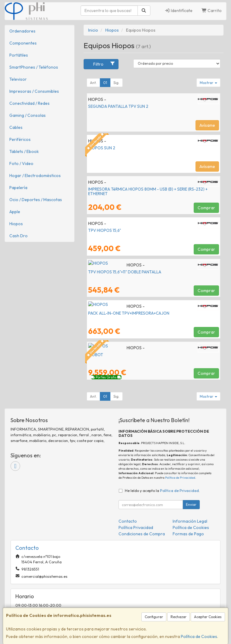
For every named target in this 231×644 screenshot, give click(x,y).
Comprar (206, 208)
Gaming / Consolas (28, 115)
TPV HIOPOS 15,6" (105, 230)
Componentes (23, 43)
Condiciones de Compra (142, 534)
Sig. (116, 83)
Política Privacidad (136, 527)
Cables (16, 127)
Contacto (128, 521)
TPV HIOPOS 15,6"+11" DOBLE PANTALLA (125, 272)
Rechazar (179, 617)
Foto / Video (21, 163)
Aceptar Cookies (208, 617)
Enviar (191, 504)
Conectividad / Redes (29, 103)
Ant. (93, 83)
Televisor (18, 79)
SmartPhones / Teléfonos (34, 67)
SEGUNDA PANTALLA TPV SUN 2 (118, 106)
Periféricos (20, 139)
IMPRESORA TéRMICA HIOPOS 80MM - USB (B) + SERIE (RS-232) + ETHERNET (148, 191)
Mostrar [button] (208, 83)
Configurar (154, 617)
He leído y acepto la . (162, 490)
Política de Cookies (199, 636)
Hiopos (16, 224)
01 (105, 83)
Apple (15, 212)
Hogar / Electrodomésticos (35, 176)
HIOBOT (96, 355)
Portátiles (19, 55)
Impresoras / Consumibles (34, 91)
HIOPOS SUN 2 (102, 148)
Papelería (18, 188)
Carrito (212, 11)
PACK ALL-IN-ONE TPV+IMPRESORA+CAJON (129, 313)
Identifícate (179, 11)
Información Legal (190, 521)
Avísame (207, 125)
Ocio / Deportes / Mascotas (36, 200)
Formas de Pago (188, 534)
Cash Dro (18, 236)
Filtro (104, 64)
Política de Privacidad (180, 478)
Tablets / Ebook (24, 151)
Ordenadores (22, 31)
